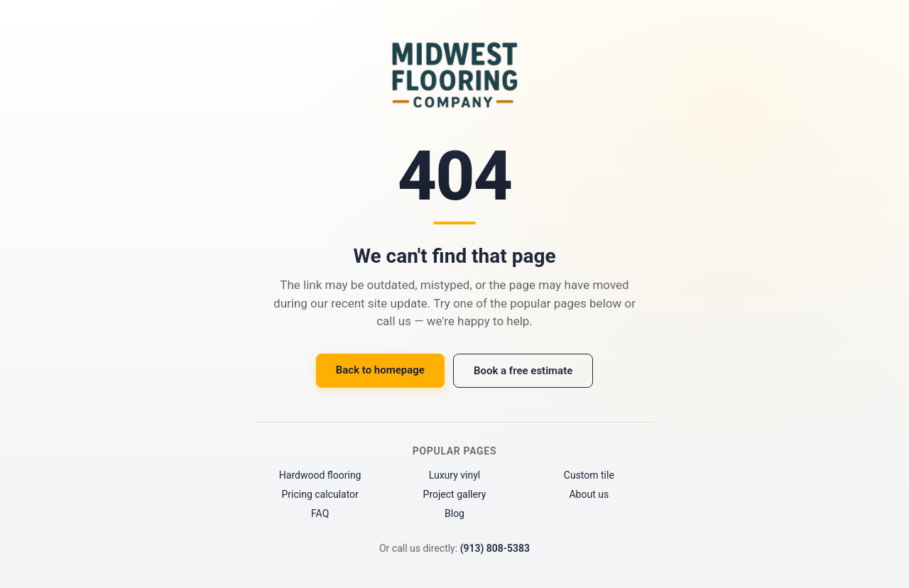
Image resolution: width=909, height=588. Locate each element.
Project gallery (455, 494)
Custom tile (589, 475)
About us (589, 494)
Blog (454, 513)
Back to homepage (380, 370)
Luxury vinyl (455, 475)
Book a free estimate (523, 371)
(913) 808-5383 (495, 548)
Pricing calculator (320, 494)
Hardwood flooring (320, 475)
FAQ (320, 513)
